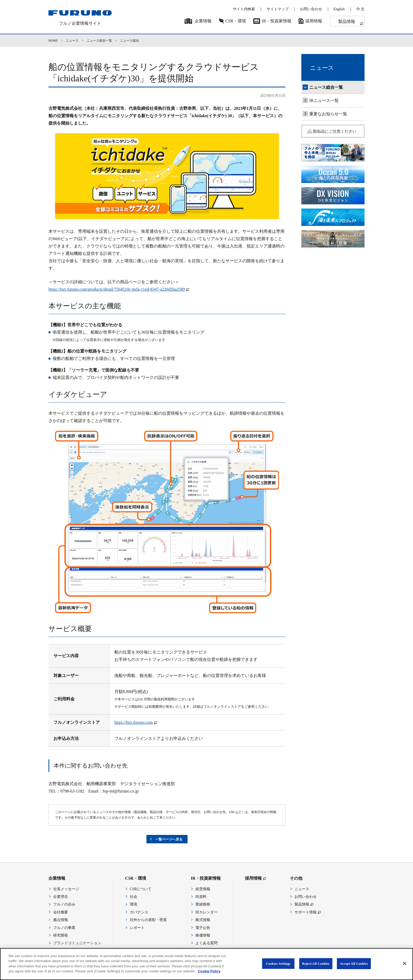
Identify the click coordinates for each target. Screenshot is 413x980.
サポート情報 (306, 913)
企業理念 (61, 897)
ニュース (72, 41)
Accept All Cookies (354, 969)
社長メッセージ (66, 890)
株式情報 (203, 921)
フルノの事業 (64, 928)
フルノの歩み (64, 905)
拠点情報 (61, 921)
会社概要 (61, 913)
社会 (134, 897)
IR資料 (201, 897)
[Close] (405, 969)
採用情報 (314, 21)
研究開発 (61, 936)
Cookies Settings (278, 969)
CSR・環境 (236, 21)
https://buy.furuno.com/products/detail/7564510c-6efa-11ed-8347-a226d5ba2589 (117, 289)
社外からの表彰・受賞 (148, 921)
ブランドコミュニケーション (77, 944)
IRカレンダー (206, 913)
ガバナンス (139, 913)
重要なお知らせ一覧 (328, 114)
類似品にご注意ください (337, 132)
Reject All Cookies (316, 969)
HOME (53, 41)
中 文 (361, 9)
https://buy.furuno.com (134, 722)
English (339, 9)
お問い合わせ (311, 9)
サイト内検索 (244, 9)
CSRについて (141, 890)
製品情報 (347, 21)
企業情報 (203, 21)
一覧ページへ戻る (169, 840)
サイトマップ (278, 9)
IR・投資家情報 (277, 21)
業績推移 (203, 905)
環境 (134, 905)
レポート (137, 928)
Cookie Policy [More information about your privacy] (209, 976)
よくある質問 (206, 944)
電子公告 (203, 928)
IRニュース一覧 (324, 100)
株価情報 (203, 936)
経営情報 (203, 890)
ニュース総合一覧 (99, 41)
